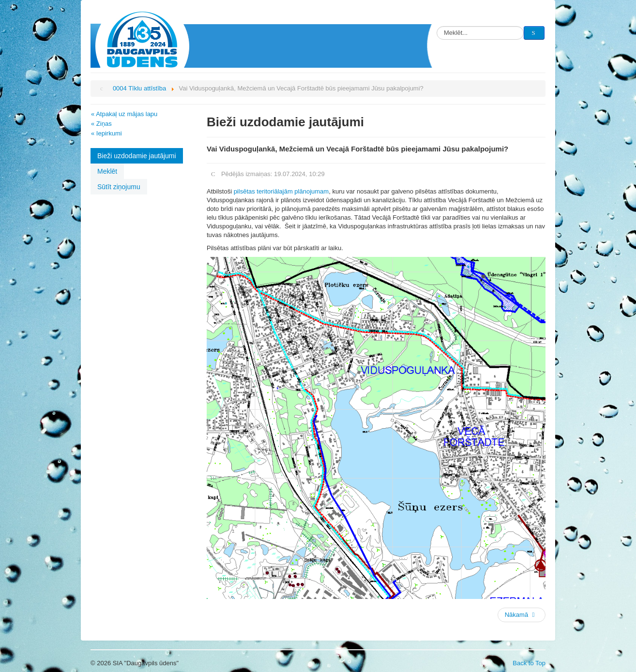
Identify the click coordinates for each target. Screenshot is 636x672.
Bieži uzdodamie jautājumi (137, 156)
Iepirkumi (109, 133)
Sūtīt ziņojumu (119, 187)
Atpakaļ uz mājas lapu (127, 114)
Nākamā (521, 615)
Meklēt (107, 171)
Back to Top (529, 663)
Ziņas (104, 124)
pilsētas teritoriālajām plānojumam (281, 191)
